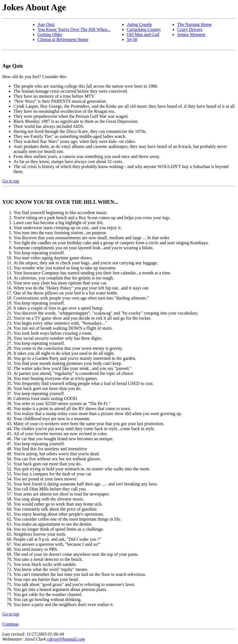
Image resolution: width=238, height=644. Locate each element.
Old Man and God (143, 34)
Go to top (11, 181)
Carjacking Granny (144, 29)
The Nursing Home (194, 24)
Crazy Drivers (190, 29)
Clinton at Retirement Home (63, 39)
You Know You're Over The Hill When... (74, 29)
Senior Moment (191, 34)
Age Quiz (46, 24)
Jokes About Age (34, 7)
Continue (10, 624)
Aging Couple (139, 24)
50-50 (132, 39)
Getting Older (50, 34)
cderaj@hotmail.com (66, 639)
